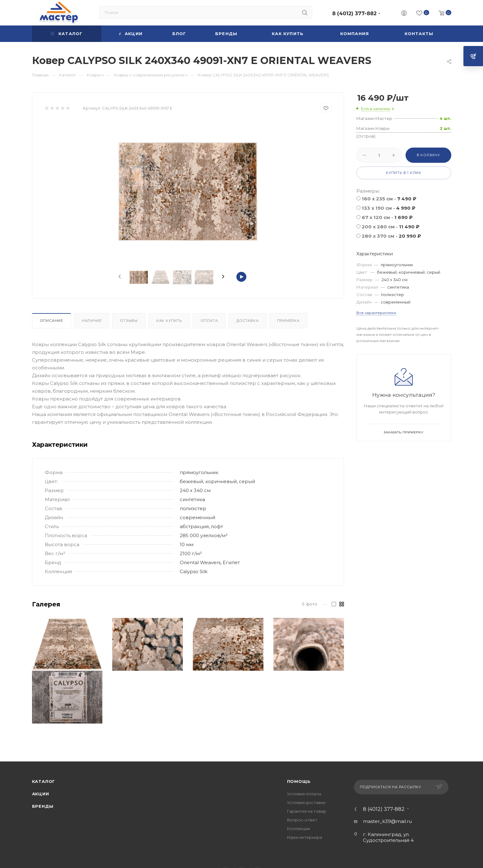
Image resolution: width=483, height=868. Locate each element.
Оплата (209, 321)
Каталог (44, 781)
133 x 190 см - (389, 208)
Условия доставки (306, 802)
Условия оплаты (304, 794)
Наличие (92, 321)
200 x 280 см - (391, 227)
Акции (41, 794)
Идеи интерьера (305, 837)
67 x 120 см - (387, 217)
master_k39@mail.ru (387, 821)
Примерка (288, 321)
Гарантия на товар (307, 811)
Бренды (43, 806)
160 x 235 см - (389, 199)
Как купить (169, 321)
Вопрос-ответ (302, 820)
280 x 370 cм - (391, 236)
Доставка (247, 321)
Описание (51, 321)
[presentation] (119, 277)
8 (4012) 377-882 (354, 14)
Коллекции (299, 829)
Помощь (299, 781)
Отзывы (129, 321)
